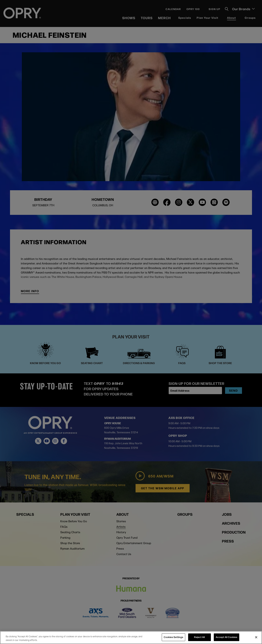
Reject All (200, 637)
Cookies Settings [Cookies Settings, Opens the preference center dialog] (173, 637)
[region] (131, 638)
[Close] (256, 637)
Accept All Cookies (227, 637)
